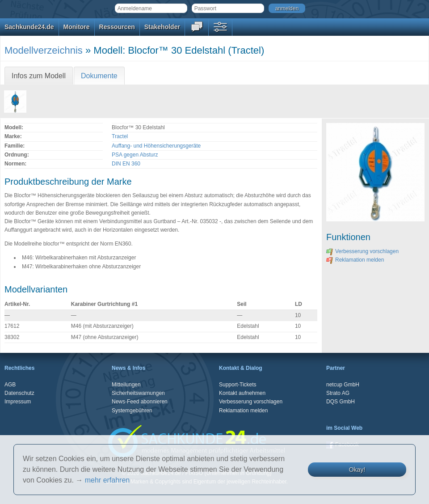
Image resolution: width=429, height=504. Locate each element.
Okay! (357, 470)
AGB (10, 385)
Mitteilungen (126, 385)
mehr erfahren (107, 480)
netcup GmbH (343, 385)
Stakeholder (162, 27)
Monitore (77, 27)
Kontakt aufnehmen (242, 393)
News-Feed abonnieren (140, 402)
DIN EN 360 (126, 164)
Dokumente (99, 76)
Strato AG (338, 393)
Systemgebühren (132, 411)
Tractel (120, 136)
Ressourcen (117, 27)
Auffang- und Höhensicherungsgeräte (156, 146)
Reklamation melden (355, 260)
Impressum (18, 402)
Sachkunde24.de (29, 27)
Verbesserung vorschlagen (362, 251)
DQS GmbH (341, 402)
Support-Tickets (238, 385)
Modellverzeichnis (44, 50)
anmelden (287, 8)
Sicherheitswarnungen (138, 393)
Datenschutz (19, 393)
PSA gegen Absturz (135, 155)
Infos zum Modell (39, 76)
